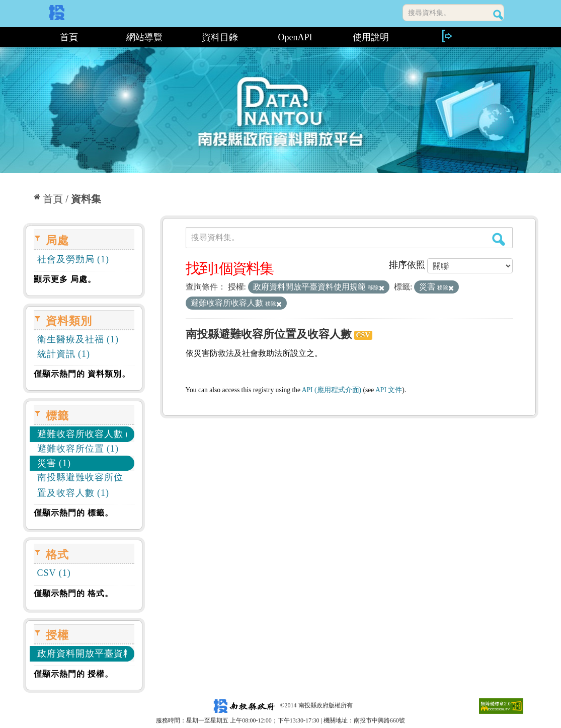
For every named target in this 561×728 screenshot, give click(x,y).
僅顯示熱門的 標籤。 (73, 513)
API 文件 (389, 390)
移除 (376, 287)
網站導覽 (144, 37)
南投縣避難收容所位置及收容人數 (269, 334)
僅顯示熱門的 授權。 (73, 674)
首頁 (69, 37)
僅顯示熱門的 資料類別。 (82, 374)
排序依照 (407, 265)
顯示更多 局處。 (65, 279)
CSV (363, 335)
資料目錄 (220, 37)
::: (27, 37)
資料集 (86, 199)
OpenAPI (295, 37)
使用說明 (371, 37)
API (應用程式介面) (332, 390)
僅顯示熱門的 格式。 (73, 593)
